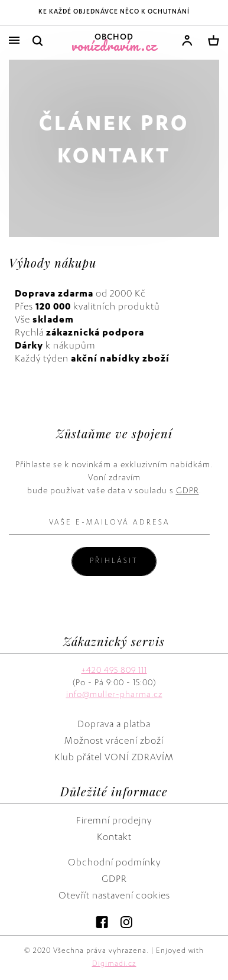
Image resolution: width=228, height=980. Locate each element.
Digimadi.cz (114, 964)
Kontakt (114, 838)
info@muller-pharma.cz (114, 695)
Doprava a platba (114, 725)
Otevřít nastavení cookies (114, 897)
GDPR (188, 491)
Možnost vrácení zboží (114, 742)
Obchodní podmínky (114, 864)
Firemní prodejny (114, 822)
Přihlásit (114, 561)
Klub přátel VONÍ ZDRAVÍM (114, 758)
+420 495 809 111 (114, 671)
